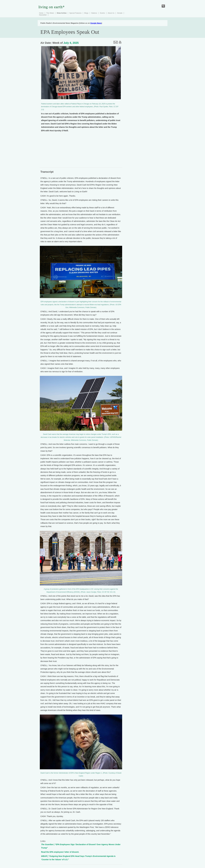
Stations (94, 13)
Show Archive (62, 13)
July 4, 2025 (71, 43)
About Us (111, 13)
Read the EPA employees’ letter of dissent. (60, 852)
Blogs (86, 13)
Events (102, 13)
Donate (120, 13)
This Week (50, 13)
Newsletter (43, 15)
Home (41, 13)
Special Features (75, 13)
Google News (96, 23)
